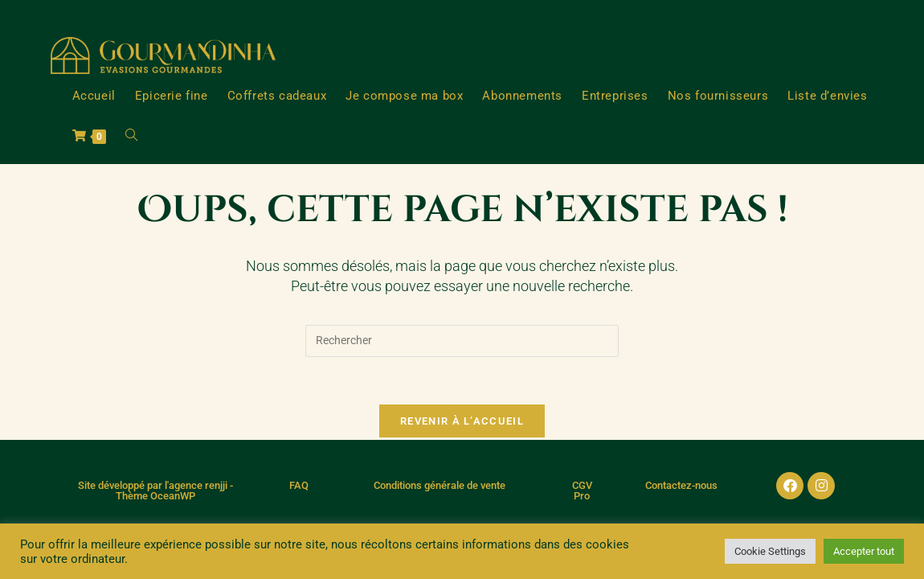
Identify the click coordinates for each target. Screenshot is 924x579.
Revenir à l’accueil (462, 422)
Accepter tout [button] (864, 551)
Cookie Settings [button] (770, 551)
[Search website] (131, 136)
